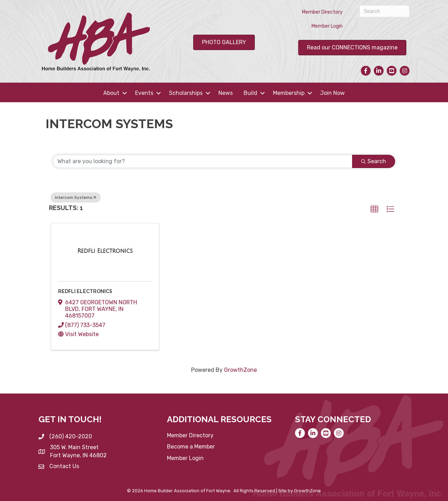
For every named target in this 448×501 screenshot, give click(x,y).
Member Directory (322, 12)
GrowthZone (240, 370)
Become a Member (191, 447)
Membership (289, 93)
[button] (374, 209)
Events (144, 93)
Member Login (327, 26)
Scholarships (186, 93)
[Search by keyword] (203, 161)
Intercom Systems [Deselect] (76, 197)
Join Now (332, 93)
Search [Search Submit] (374, 161)
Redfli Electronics (85, 291)
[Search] (384, 11)
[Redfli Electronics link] (105, 251)
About (111, 93)
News (226, 93)
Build (250, 93)
